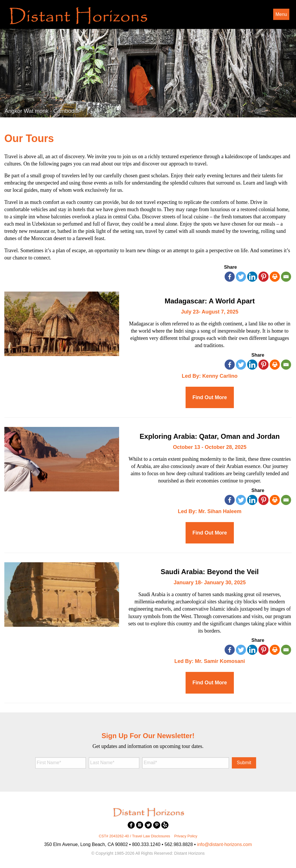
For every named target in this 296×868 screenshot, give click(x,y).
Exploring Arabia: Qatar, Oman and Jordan (210, 436)
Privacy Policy (186, 836)
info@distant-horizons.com (225, 844)
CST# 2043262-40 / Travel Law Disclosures (135, 836)
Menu (281, 14)
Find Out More (210, 397)
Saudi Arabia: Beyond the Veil (210, 572)
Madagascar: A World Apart (210, 301)
